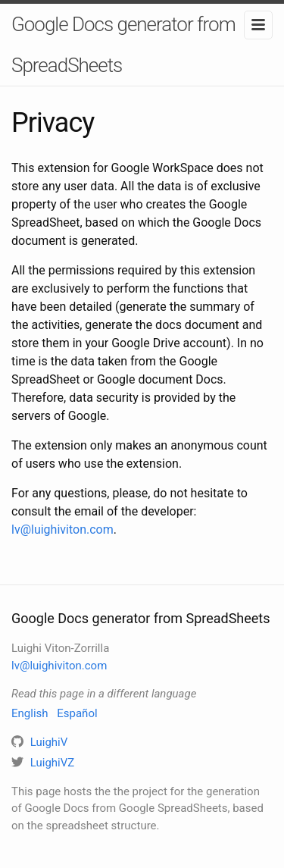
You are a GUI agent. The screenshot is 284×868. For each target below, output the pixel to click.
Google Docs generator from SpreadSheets (123, 45)
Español (77, 713)
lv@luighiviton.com (62, 530)
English (30, 713)
